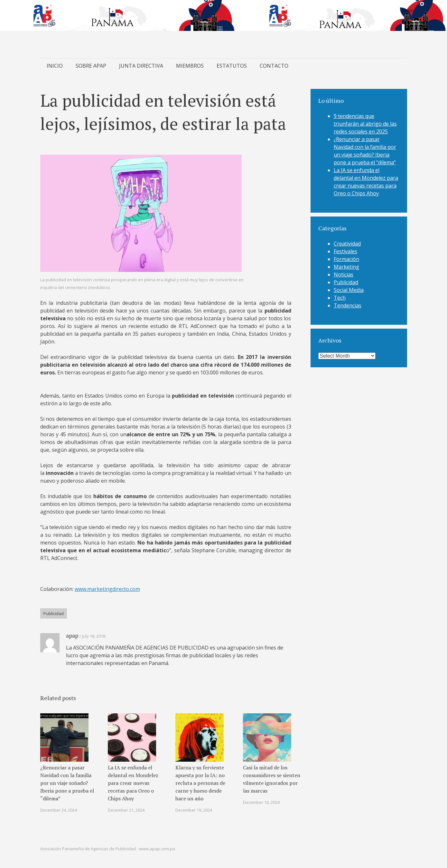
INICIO (55, 66)
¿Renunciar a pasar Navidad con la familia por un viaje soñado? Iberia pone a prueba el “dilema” (67, 783)
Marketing (346, 267)
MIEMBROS (190, 66)
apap (72, 635)
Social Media (349, 290)
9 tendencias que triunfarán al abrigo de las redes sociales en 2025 (365, 124)
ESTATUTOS (232, 66)
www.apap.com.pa (157, 849)
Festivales (345, 251)
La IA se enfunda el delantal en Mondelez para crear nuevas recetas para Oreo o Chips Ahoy (133, 783)
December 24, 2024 (59, 810)
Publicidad (54, 613)
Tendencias (348, 305)
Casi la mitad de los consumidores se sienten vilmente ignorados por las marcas (272, 779)
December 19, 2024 (194, 810)
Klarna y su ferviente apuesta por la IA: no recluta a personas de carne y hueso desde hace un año (200, 783)
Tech (340, 298)
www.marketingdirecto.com (107, 589)
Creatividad (347, 244)
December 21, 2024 (126, 810)
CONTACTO (274, 66)
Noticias (344, 275)
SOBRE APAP (91, 66)
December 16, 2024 (261, 802)
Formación (346, 259)
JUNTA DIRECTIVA (141, 66)
